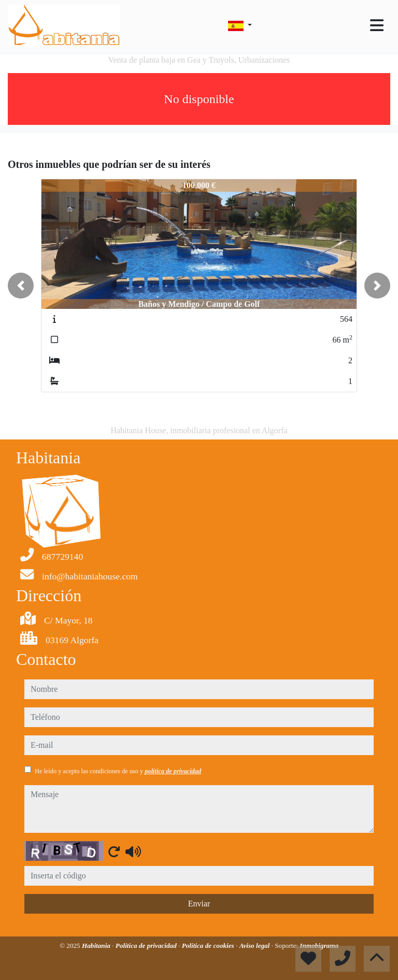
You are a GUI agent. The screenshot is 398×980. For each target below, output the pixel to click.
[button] (21, 286)
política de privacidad (173, 771)
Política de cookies (209, 946)
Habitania (97, 946)
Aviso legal (255, 946)
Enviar (199, 904)
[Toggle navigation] (377, 25)
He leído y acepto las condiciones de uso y (118, 771)
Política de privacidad (147, 946)
